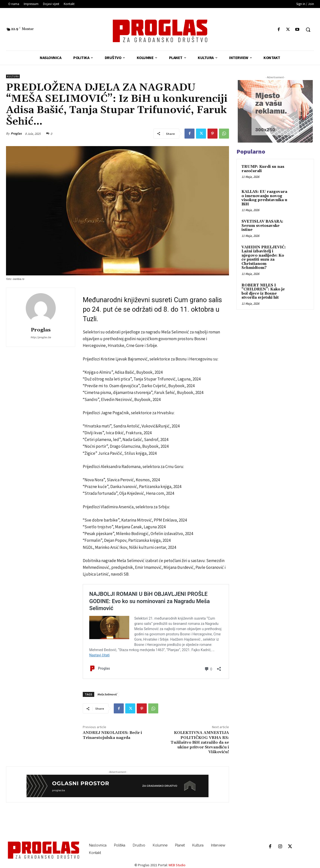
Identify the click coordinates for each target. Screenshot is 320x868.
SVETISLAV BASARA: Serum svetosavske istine (262, 226)
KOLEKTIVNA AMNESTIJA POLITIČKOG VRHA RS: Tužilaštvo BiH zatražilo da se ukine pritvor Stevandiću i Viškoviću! (200, 742)
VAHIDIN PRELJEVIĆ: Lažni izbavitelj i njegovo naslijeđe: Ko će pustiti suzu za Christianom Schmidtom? (264, 258)
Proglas (16, 133)
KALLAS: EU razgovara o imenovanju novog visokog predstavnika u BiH (264, 198)
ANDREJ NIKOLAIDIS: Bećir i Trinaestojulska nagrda (112, 735)
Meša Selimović (107, 694)
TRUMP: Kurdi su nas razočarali (263, 169)
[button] (308, 30)
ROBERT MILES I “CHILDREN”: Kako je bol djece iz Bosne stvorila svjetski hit (263, 292)
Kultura (13, 76)
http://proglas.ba (41, 337)
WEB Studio (177, 865)
